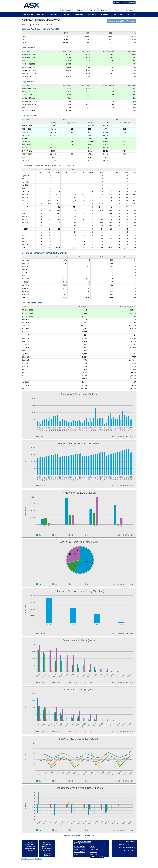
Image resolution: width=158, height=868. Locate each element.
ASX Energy (28, 14)
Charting (92, 14)
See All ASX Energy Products (31, 859)
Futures (40, 14)
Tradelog (105, 14)
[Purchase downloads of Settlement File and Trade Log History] (30, 848)
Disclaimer (66, 835)
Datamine (118, 14)
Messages (79, 14)
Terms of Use (76, 835)
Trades (66, 14)
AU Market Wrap (79, 849)
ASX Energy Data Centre (82, 842)
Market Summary (79, 847)
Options (53, 14)
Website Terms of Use (127, 847)
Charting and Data (96, 856)
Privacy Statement (89, 835)
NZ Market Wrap (79, 852)
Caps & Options (96, 849)
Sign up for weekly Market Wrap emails (121, 21)
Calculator (130, 14)
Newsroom (77, 854)
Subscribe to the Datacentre (124, 3)
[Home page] (31, 6)
